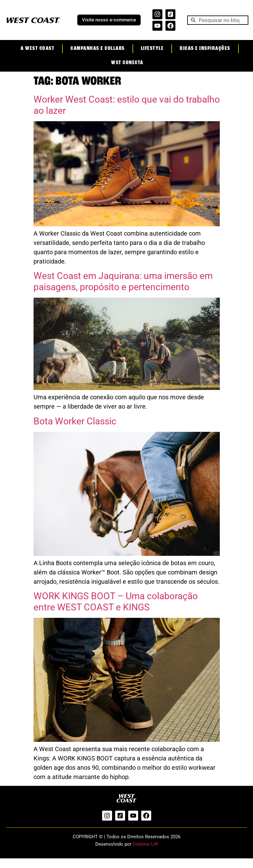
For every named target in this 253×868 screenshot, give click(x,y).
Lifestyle (152, 49)
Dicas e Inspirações (205, 49)
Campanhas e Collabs (98, 49)
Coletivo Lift (145, 844)
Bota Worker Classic (75, 421)
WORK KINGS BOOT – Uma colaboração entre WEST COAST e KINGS (116, 602)
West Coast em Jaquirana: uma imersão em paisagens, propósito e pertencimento (123, 281)
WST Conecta (127, 63)
